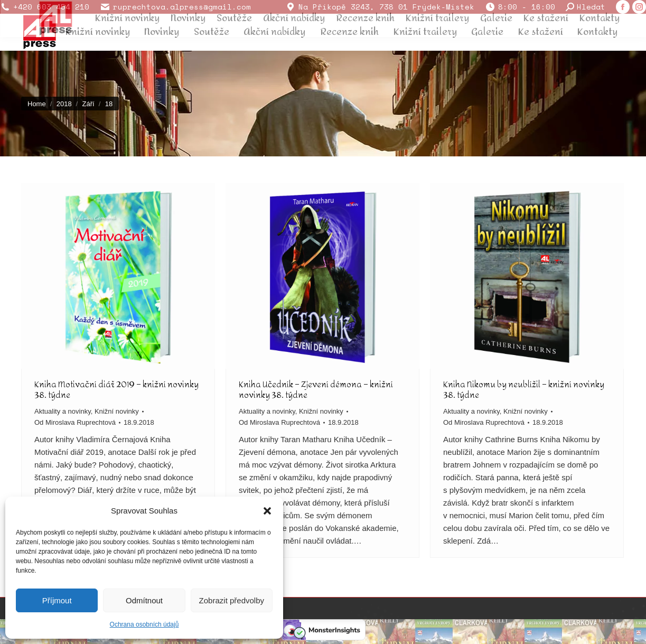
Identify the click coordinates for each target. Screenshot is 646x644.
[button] (267, 511)
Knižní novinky (117, 411)
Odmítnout (144, 600)
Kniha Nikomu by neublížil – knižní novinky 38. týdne (524, 390)
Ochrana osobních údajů (144, 624)
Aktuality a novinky (63, 411)
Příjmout (57, 600)
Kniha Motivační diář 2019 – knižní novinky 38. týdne (116, 390)
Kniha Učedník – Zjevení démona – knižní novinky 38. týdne (316, 390)
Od (75, 422)
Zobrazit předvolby (232, 600)
